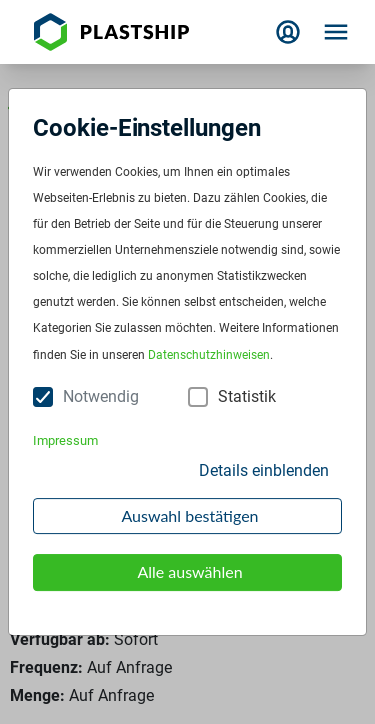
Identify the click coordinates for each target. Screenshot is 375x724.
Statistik (247, 396)
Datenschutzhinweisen (209, 355)
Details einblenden (264, 470)
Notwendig (101, 396)
